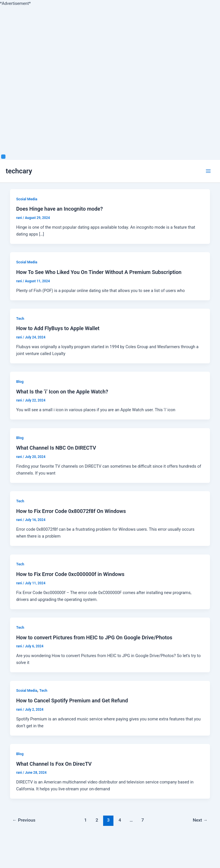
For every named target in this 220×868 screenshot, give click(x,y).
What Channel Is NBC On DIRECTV (56, 448)
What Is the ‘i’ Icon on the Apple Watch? (62, 392)
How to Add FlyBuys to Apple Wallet (58, 328)
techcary (19, 171)
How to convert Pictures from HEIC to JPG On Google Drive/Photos (94, 637)
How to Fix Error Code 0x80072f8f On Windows (71, 511)
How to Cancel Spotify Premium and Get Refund (72, 701)
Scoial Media (27, 199)
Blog (20, 382)
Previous (24, 820)
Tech (20, 319)
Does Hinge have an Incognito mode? (59, 209)
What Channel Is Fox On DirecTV (54, 764)
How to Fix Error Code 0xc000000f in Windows (70, 574)
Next (200, 820)
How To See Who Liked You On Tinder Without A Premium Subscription (99, 272)
